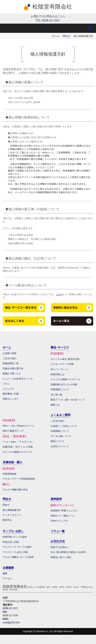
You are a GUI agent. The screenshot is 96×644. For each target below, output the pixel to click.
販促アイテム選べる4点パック (68, 400)
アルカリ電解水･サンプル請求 (18, 557)
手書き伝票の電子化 (13, 369)
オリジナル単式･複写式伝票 (65, 359)
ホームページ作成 (10, 379)
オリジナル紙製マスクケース (18, 452)
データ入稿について (61, 436)
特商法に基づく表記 (61, 557)
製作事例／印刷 (11, 394)
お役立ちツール (25, 379)
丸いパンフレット (60, 369)
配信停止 (7, 520)
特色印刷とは (58, 374)
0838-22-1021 (10, 608)
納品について (58, 441)
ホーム (56, 36)
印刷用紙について (60, 389)
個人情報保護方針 (12, 510)
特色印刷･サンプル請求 (15, 537)
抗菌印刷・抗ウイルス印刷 (18, 447)
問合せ (67, 36)
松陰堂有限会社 (52, 7)
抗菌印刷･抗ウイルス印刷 (64, 385)
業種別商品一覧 (11, 363)
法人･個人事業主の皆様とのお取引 (68, 552)
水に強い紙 (56, 395)
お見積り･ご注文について (64, 426)
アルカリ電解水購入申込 (15, 490)
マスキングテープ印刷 (62, 364)
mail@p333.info (11, 623)
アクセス (7, 579)
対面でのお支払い (60, 547)
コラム (6, 384)
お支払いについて (60, 446)
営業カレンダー (11, 399)
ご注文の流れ (58, 421)
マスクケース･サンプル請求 (17, 547)
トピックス (8, 389)
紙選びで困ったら (12, 373)
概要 (5, 573)
